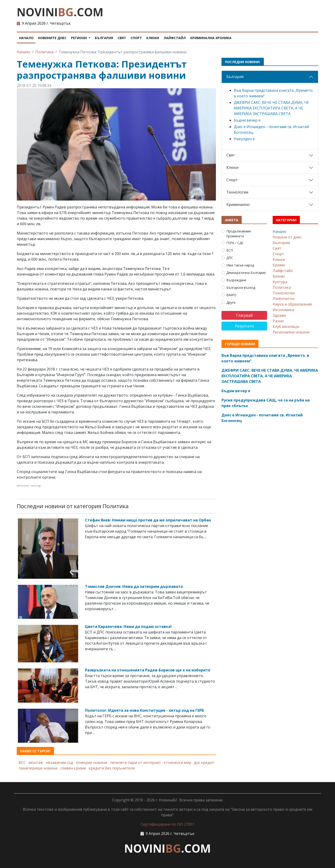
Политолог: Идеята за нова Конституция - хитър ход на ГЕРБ (144, 710)
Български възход (241, 288)
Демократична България (246, 273)
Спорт (136, 38)
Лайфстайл (175, 38)
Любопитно (284, 299)
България (104, 38)
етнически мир (178, 762)
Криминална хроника (211, 38)
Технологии (237, 192)
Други (231, 302)
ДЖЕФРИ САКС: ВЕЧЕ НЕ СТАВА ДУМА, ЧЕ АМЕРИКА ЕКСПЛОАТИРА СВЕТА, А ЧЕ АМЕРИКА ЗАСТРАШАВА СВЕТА (271, 108)
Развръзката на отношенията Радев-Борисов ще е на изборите (148, 670)
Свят (122, 38)
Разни (278, 321)
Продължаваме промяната (239, 234)
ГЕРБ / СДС (235, 243)
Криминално (238, 204)
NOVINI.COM (60, 12)
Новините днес (52, 38)
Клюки (153, 38)
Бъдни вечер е (247, 120)
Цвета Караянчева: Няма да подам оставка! (128, 626)
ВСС (22, 762)
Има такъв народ (240, 265)
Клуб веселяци (286, 327)
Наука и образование (292, 304)
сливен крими (73, 768)
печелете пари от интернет (136, 762)
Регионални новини (291, 332)
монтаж (36, 762)
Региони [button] (79, 38)
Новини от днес (287, 237)
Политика (44, 52)
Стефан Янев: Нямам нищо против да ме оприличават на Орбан (148, 520)
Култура (280, 282)
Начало (26, 38)
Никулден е (244, 139)
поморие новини (92, 762)
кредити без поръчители (112, 768)
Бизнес (279, 276)
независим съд (59, 762)
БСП (230, 250)
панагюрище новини (38, 768)
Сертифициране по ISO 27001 (168, 824)
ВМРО (231, 295)
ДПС (230, 258)
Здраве (279, 315)
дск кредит (204, 762)
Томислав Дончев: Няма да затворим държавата (134, 586)
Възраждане (236, 280)
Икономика (283, 310)
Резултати (244, 326)
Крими (279, 265)
